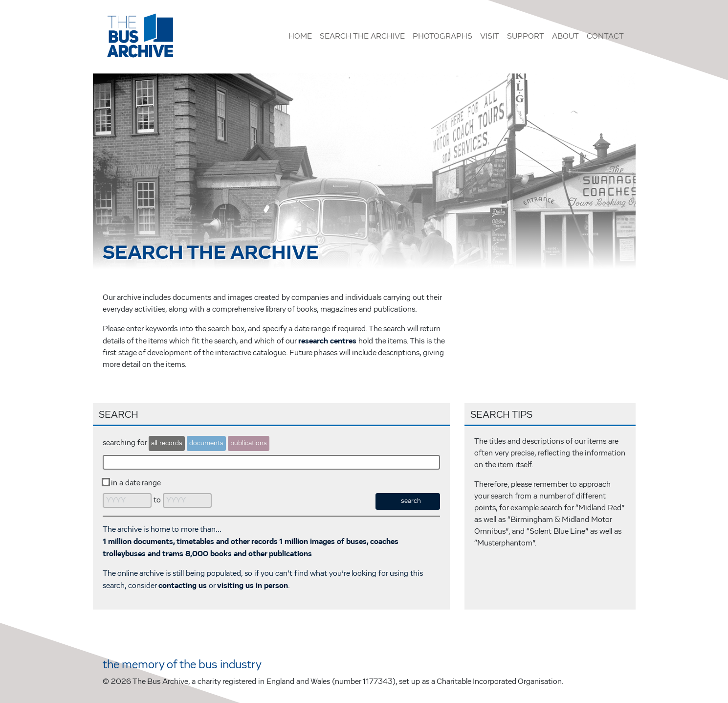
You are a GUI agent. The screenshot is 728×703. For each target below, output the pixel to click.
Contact (605, 37)
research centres (327, 341)
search (411, 501)
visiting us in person (253, 586)
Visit (490, 37)
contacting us (183, 586)
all (167, 443)
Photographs (442, 37)
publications (249, 443)
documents (206, 443)
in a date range (136, 483)
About (565, 37)
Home (300, 37)
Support (526, 37)
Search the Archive (362, 37)
